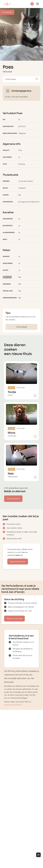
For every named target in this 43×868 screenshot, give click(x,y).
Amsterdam (12, 436)
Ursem (10, 395)
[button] (32, 4)
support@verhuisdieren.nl (13, 705)
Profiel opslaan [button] (21, 79)
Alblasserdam (13, 477)
